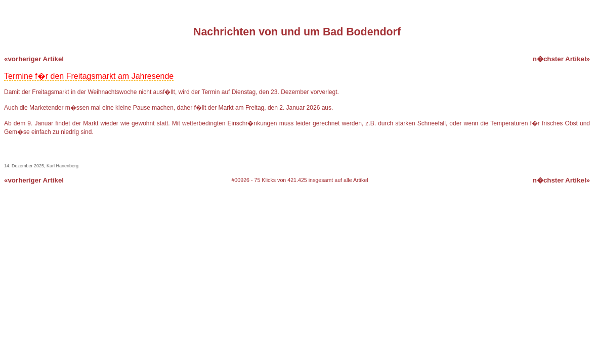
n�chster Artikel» (561, 59)
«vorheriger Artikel (34, 59)
